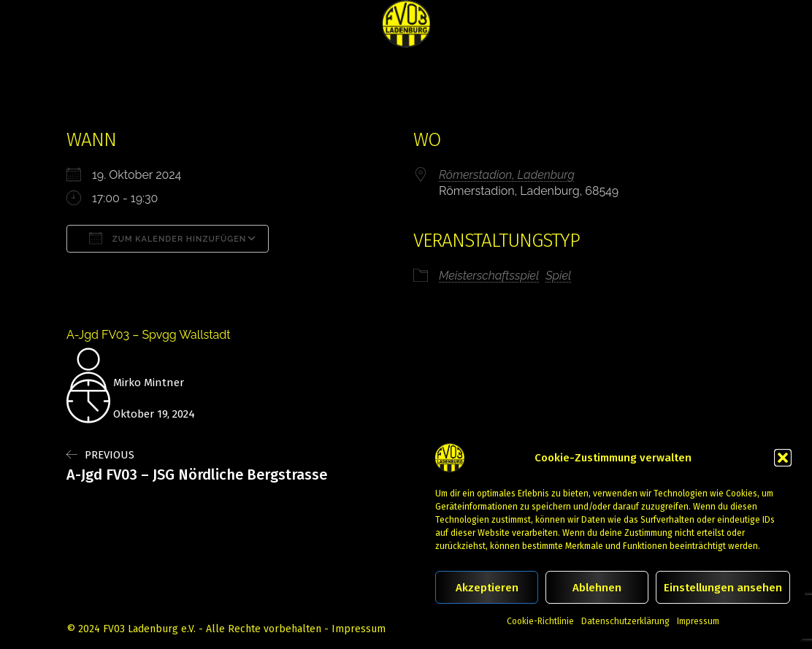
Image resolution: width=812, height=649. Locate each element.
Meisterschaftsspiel (489, 276)
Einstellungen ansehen (723, 588)
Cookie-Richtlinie (540, 621)
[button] (783, 458)
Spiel (558, 276)
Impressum (698, 621)
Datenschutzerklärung (625, 621)
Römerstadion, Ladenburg (507, 175)
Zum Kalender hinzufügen (168, 238)
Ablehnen (597, 588)
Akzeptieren (487, 588)
